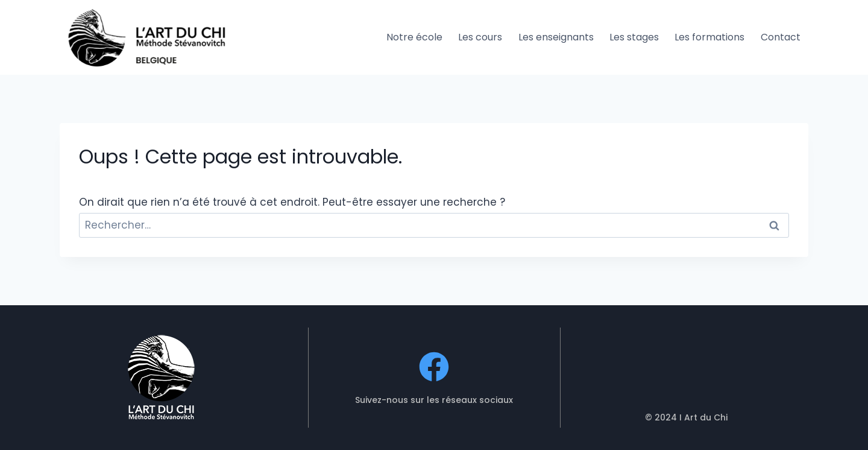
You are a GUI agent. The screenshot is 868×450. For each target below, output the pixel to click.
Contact (781, 37)
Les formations (709, 37)
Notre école (414, 37)
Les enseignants (556, 37)
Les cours (480, 37)
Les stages (634, 37)
